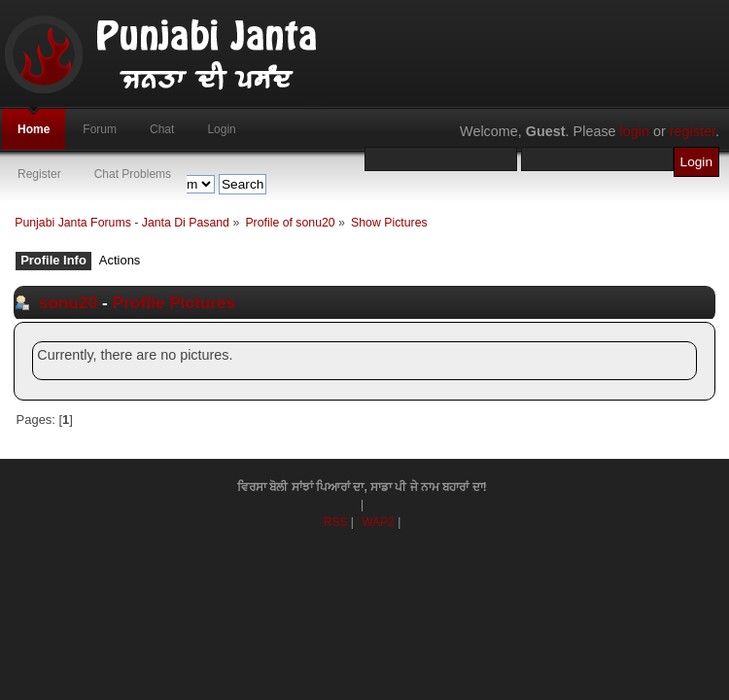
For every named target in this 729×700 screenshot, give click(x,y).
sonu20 (68, 302)
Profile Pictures (174, 302)
